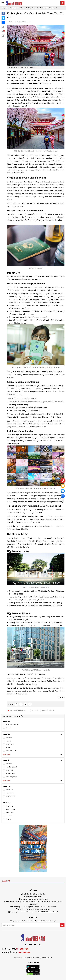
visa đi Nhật (38, 710)
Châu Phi (7, 786)
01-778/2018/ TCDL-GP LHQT (48, 912)
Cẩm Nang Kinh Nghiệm (17, 8)
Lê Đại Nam (42, 894)
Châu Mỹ (7, 803)
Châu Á (6, 760)
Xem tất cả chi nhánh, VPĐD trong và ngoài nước (34, 909)
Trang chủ (5, 8)
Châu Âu (6, 734)
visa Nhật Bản (34, 203)
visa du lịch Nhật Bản (19, 710)
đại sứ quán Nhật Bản (48, 710)
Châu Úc (6, 721)
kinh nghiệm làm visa (21, 435)
